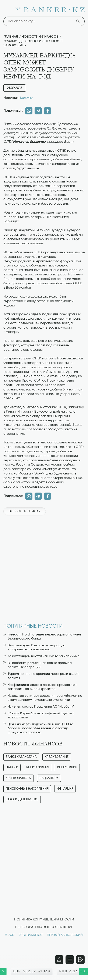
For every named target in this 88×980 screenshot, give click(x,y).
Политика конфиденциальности (44, 920)
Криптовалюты (19, 778)
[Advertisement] (44, 567)
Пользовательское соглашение (44, 927)
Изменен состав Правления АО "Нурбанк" (39, 707)
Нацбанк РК (49, 778)
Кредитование (57, 757)
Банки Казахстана (21, 757)
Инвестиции (67, 767)
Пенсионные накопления (27, 789)
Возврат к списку (24, 511)
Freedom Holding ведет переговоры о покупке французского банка (42, 637)
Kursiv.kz (27, 98)
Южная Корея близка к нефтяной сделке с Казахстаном (39, 716)
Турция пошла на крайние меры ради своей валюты (41, 676)
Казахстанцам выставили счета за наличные (41, 656)
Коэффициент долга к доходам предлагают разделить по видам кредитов (40, 687)
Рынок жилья (38, 767)
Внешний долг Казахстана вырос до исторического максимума (34, 647)
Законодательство (22, 799)
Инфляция (65, 789)
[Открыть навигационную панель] (70, 960)
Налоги (12, 767)
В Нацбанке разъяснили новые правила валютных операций (38, 665)
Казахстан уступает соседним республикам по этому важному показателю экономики (43, 698)
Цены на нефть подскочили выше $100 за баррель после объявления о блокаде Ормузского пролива (38, 728)
